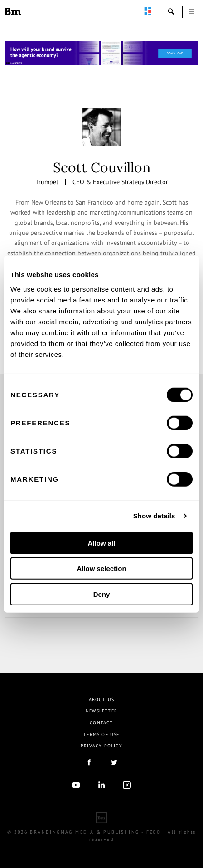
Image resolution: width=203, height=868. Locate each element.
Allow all (102, 543)
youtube (76, 785)
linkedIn (101, 785)
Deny (102, 594)
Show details (154, 516)
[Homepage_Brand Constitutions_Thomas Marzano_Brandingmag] (101, 53)
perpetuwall (148, 11)
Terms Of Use (101, 734)
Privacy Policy (101, 746)
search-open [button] (171, 11)
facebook (89, 762)
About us (102, 700)
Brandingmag (13, 11)
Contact (101, 723)
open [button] (192, 11)
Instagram (127, 785)
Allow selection (101, 568)
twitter (114, 762)
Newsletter (101, 711)
